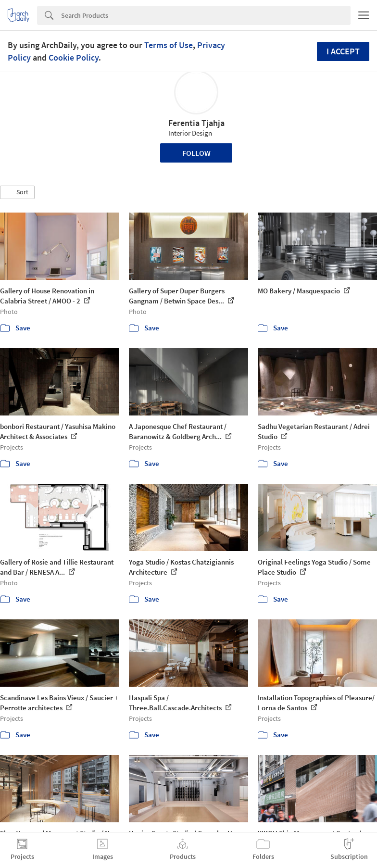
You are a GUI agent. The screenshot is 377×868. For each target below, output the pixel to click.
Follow (196, 153)
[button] (17, 192)
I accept (343, 51)
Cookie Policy (74, 57)
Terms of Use (169, 45)
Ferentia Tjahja (196, 123)
